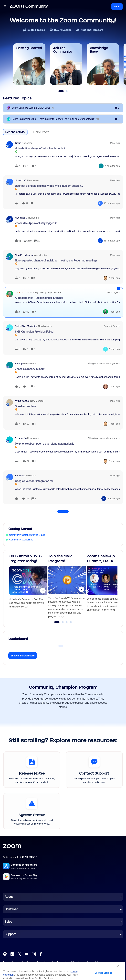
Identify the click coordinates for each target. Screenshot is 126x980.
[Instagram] (34, 954)
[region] (62, 971)
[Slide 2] (67, 91)
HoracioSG (21, 180)
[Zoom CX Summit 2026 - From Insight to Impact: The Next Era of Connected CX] (55, 119)
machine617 (21, 218)
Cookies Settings (103, 973)
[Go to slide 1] (57, 622)
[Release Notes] (32, 770)
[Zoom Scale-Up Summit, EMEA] (106, 587)
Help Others (41, 132)
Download (11, 909)
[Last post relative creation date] (112, 166)
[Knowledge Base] (103, 64)
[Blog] (5, 954)
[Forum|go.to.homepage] (29, 7)
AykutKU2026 (22, 401)
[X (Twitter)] (19, 954)
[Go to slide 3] (67, 622)
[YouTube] (26, 954)
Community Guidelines (21, 540)
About (9, 897)
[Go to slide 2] (63, 622)
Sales (8, 922)
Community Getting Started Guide (27, 535)
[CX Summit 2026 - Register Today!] (28, 587)
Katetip (19, 364)
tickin (18, 143)
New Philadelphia (24, 255)
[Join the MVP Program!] (67, 587)
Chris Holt (20, 292)
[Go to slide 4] (71, 622)
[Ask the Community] (66, 64)
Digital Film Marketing (26, 326)
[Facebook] (41, 954)
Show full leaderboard (23, 656)
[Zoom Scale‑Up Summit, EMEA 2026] (33, 108)
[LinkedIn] (12, 954)
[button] (5, 7)
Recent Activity (15, 132)
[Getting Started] (29, 64)
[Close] (118, 966)
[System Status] (32, 811)
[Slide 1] (61, 91)
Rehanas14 (21, 438)
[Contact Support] (94, 770)
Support (10, 934)
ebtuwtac (20, 476)
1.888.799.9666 (27, 857)
